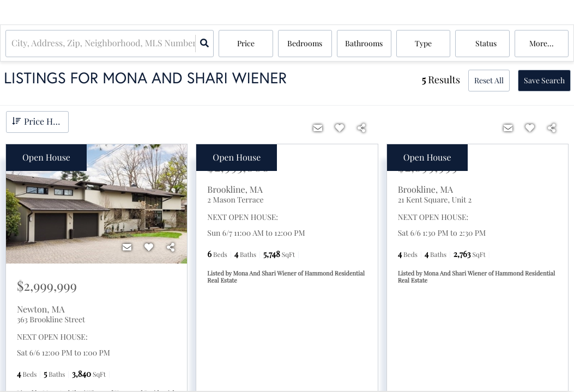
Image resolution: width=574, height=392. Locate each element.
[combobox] (13, 44)
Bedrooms (305, 43)
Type (423, 43)
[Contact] (127, 247)
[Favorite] (149, 247)
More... (542, 43)
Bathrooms (364, 43)
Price (246, 43)
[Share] (171, 247)
